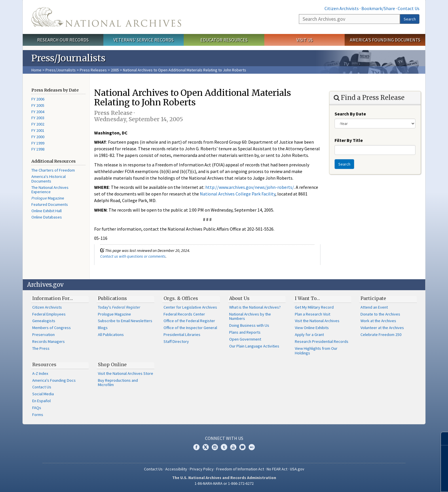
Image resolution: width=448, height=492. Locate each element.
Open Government (245, 339)
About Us (239, 298)
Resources (44, 364)
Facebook (196, 447)
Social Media (43, 394)
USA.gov (297, 469)
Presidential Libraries (182, 335)
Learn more (397, 482)
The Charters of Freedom (53, 170)
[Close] (441, 439)
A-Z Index (40, 373)
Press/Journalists (61, 70)
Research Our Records (63, 40)
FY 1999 (38, 143)
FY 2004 (38, 112)
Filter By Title (349, 140)
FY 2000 (38, 137)
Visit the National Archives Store (126, 373)
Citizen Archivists (342, 8)
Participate (373, 298)
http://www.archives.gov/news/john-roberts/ (250, 187)
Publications (112, 298)
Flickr (252, 447)
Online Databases (47, 217)
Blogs (103, 328)
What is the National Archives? (255, 307)
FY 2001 (38, 130)
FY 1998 (38, 149)
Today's (119, 307)
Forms (38, 415)
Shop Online (112, 364)
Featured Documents (50, 204)
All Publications (111, 335)
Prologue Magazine (114, 314)
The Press (41, 348)
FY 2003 (38, 118)
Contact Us (409, 8)
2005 (115, 70)
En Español (41, 401)
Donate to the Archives (380, 314)
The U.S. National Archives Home (106, 17)
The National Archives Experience (50, 190)
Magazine (48, 198)
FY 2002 (38, 124)
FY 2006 (38, 99)
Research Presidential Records (322, 341)
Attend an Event (374, 307)
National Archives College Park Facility (238, 194)
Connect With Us (224, 438)
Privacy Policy (202, 469)
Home (36, 70)
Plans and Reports (245, 332)
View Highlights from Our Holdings (316, 351)
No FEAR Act (277, 469)
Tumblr (224, 447)
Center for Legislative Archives (190, 307)
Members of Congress (52, 328)
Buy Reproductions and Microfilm (118, 383)
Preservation (43, 335)
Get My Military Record (314, 307)
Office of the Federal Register (189, 321)
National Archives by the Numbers (250, 316)
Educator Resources (224, 40)
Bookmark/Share (378, 8)
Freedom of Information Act (240, 469)
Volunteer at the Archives (382, 328)
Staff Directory (176, 341)
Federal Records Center (184, 314)
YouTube (233, 447)
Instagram (215, 447)
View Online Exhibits (312, 328)
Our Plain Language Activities (254, 346)
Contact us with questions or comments (133, 256)
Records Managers (49, 341)
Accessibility (176, 469)
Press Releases (93, 70)
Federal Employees (49, 314)
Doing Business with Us (249, 325)
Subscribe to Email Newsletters (125, 321)
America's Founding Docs (54, 380)
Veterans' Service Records (144, 40)
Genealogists (44, 321)
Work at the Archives (378, 321)
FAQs (37, 408)
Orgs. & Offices (181, 298)
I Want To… (307, 298)
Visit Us (304, 40)
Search (410, 19)
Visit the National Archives (317, 321)
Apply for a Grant (309, 335)
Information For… (53, 298)
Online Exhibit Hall (46, 211)
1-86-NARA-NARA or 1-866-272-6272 (224, 483)
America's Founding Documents (385, 40)
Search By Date (350, 114)
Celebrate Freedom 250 (381, 335)
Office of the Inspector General (190, 328)
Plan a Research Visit (313, 314)
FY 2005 (38, 105)
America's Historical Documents (49, 179)
